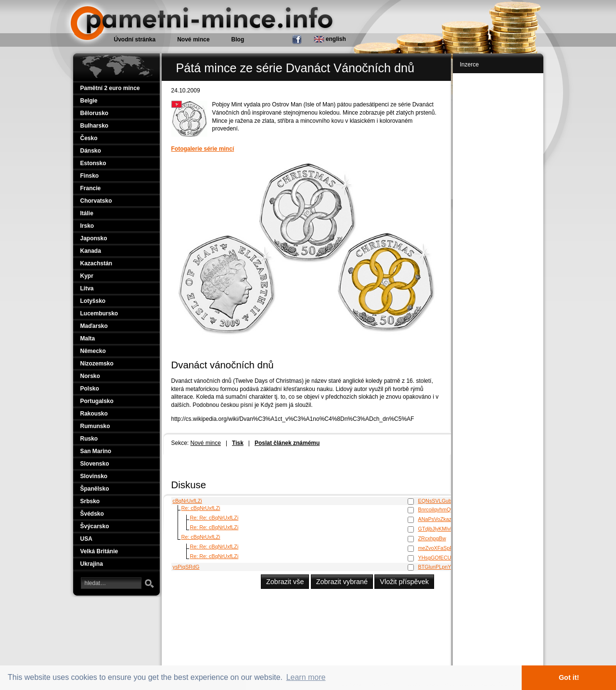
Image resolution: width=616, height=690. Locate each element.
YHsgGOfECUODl (439, 558)
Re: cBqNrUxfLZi (201, 508)
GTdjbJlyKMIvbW (438, 529)
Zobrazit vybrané (342, 582)
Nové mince (206, 443)
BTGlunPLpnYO (437, 567)
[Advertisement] (499, 222)
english (330, 39)
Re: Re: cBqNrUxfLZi (214, 518)
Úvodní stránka (135, 39)
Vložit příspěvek (404, 582)
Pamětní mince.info (108, 5)
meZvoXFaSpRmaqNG (445, 548)
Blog (238, 39)
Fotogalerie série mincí (203, 149)
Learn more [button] (306, 677)
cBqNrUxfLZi (187, 501)
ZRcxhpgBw (432, 538)
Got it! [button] (569, 677)
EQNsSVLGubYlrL (440, 501)
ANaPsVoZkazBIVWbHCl (447, 519)
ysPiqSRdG (186, 567)
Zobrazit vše (285, 582)
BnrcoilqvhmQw (436, 509)
